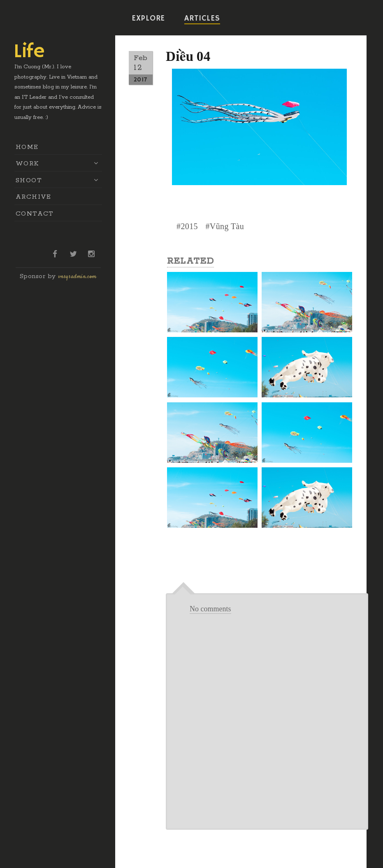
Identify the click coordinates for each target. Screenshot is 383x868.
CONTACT (35, 214)
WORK (27, 164)
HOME (27, 147)
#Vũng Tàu (225, 226)
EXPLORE (148, 19)
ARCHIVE (34, 197)
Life (29, 52)
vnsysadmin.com (78, 277)
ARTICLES (202, 19)
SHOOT (29, 180)
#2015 (187, 226)
